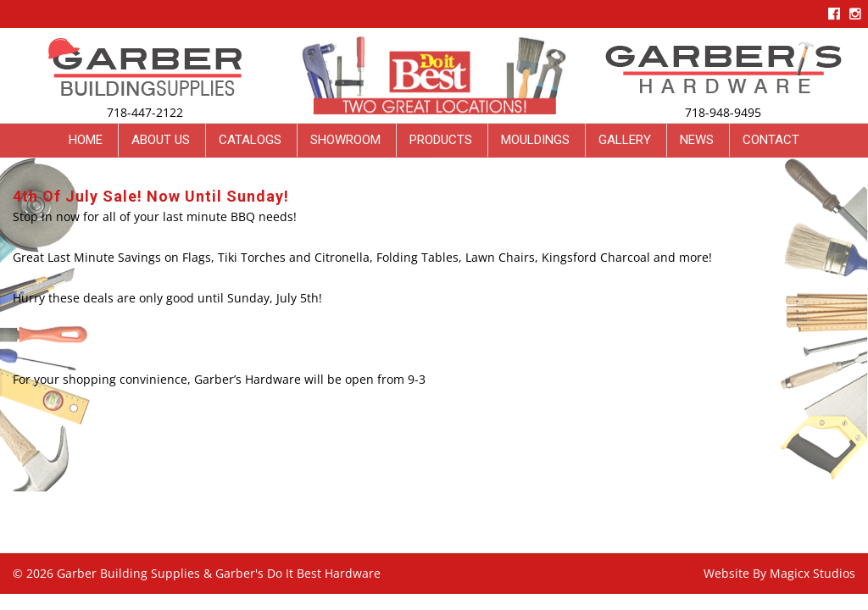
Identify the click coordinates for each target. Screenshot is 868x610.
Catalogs (250, 140)
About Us (161, 140)
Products (441, 140)
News (697, 140)
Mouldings (535, 140)
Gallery (625, 140)
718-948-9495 (723, 112)
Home (86, 140)
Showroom (345, 140)
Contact (771, 140)
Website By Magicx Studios (779, 573)
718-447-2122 (145, 112)
